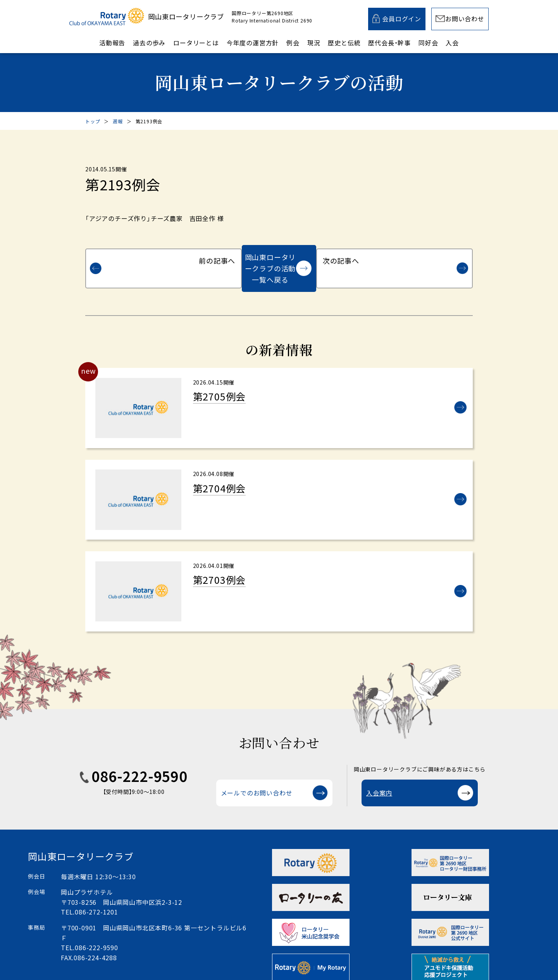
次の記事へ (428, 257)
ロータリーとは (196, 43)
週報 (118, 121)
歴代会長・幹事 (389, 43)
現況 (314, 43)
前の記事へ (130, 257)
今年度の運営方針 (253, 43)
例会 (293, 43)
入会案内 (379, 780)
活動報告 (112, 43)
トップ (93, 121)
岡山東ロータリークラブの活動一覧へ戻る (270, 257)
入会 (452, 43)
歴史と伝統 (344, 43)
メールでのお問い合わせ (257, 780)
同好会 (428, 43)
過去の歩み (149, 43)
